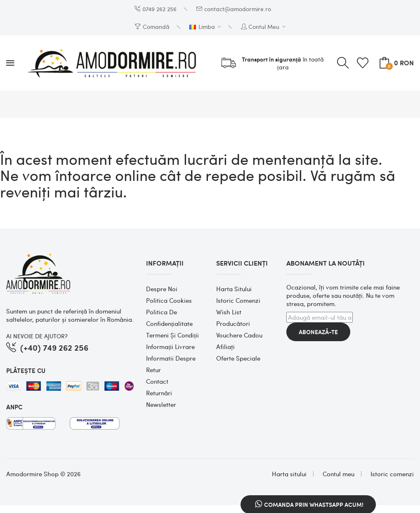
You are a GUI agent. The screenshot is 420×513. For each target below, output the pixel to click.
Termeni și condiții (172, 335)
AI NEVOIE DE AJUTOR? (37, 336)
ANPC (14, 407)
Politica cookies (169, 300)
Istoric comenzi (238, 300)
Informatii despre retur (171, 364)
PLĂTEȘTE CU (26, 370)
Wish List (229, 312)
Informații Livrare (170, 347)
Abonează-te (318, 332)
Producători (233, 323)
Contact (157, 381)
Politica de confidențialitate (169, 318)
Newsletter (161, 404)
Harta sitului (234, 289)
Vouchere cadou (239, 335)
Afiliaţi (225, 347)
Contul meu (339, 474)
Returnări (159, 393)
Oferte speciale (238, 358)
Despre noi (162, 289)
